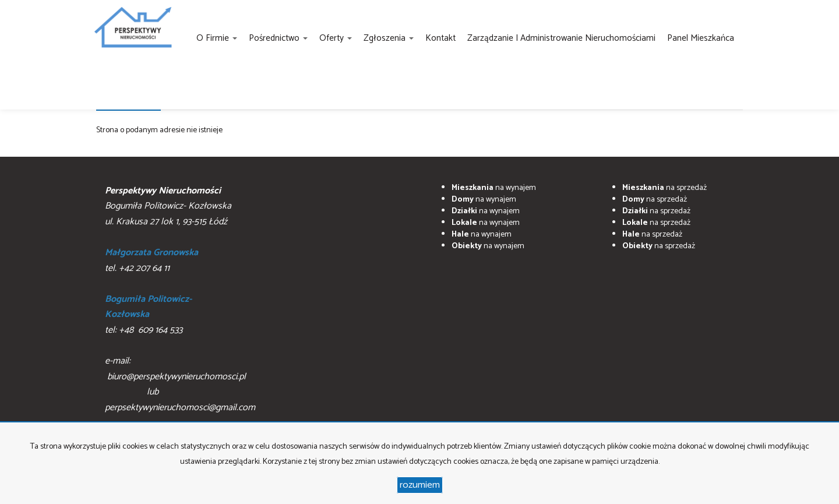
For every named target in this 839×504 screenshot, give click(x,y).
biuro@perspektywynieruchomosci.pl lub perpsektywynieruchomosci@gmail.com (180, 392)
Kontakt (440, 38)
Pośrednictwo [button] (278, 38)
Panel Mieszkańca (701, 38)
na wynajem (494, 188)
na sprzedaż (664, 188)
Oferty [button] (336, 38)
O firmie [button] (217, 38)
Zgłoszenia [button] (389, 38)
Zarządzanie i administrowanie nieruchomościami (561, 38)
